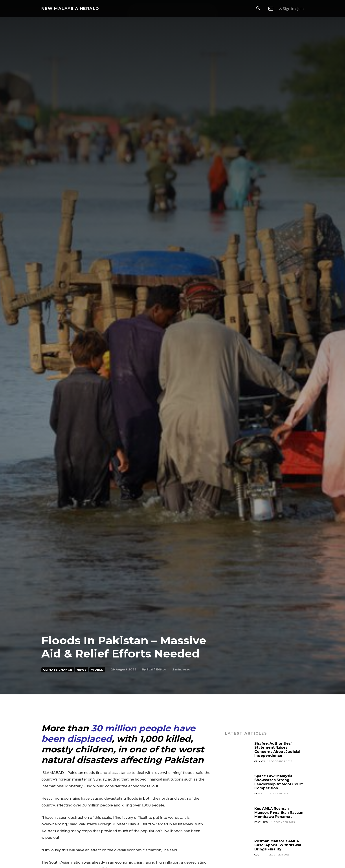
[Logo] (70, 9)
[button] (258, 9)
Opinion (260, 761)
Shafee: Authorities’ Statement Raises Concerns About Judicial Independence (278, 750)
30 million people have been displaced (118, 733)
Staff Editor (156, 669)
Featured (261, 826)
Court (259, 855)
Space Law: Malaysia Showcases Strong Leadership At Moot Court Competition (279, 782)
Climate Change (58, 670)
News (82, 670)
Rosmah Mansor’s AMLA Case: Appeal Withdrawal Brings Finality (278, 845)
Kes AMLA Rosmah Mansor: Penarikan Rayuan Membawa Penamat (272, 815)
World (97, 670)
